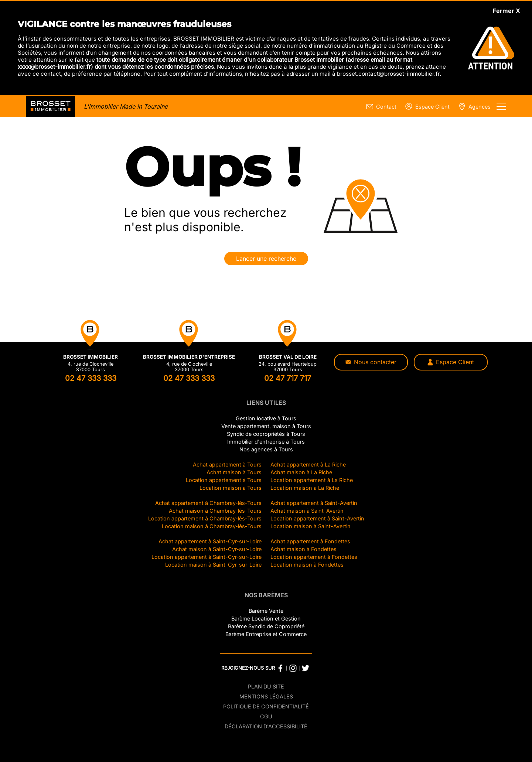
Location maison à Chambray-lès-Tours (212, 526)
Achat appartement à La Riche (308, 464)
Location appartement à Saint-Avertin (317, 518)
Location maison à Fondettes (307, 565)
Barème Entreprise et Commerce (266, 634)
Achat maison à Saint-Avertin (307, 511)
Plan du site (266, 686)
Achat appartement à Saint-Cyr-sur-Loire (210, 541)
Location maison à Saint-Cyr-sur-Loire (213, 565)
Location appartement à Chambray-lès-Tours (205, 518)
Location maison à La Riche (305, 488)
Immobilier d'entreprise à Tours (266, 442)
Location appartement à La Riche (312, 480)
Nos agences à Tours (266, 449)
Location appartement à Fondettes (314, 557)
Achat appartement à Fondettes (310, 541)
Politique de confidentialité (266, 706)
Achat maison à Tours (234, 472)
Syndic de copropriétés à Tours (266, 434)
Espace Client (451, 362)
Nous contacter (371, 362)
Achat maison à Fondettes (303, 549)
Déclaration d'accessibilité (266, 726)
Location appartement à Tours (224, 480)
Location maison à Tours (231, 488)
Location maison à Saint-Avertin (311, 526)
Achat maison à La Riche (301, 472)
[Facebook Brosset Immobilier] (280, 668)
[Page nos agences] (473, 107)
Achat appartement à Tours (227, 464)
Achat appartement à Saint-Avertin (314, 503)
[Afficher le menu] (501, 106)
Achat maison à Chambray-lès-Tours (215, 511)
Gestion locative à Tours (266, 418)
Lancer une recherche (266, 259)
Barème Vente (266, 611)
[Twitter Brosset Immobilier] (306, 668)
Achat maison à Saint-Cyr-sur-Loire (217, 549)
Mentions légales (266, 696)
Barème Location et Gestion (266, 619)
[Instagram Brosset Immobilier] (293, 668)
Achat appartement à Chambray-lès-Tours (208, 503)
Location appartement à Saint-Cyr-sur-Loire (207, 557)
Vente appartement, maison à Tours (266, 426)
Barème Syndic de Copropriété (266, 626)
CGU (266, 716)
